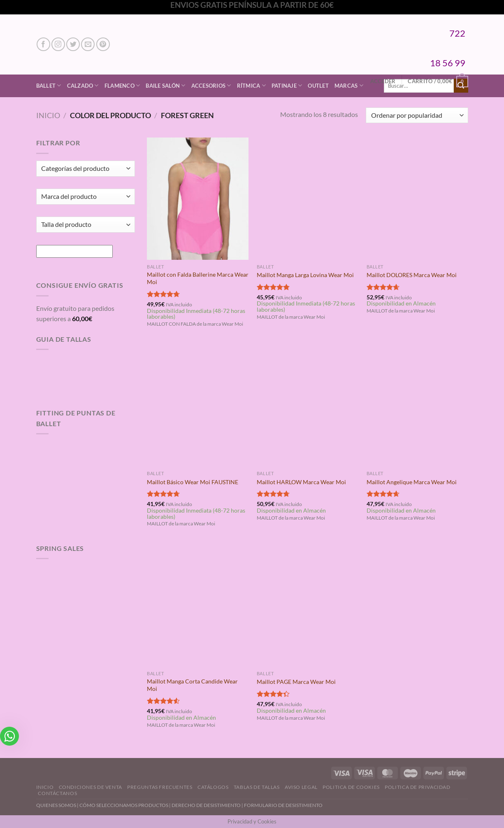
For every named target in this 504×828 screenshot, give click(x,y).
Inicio (48, 115)
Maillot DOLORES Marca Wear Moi (412, 275)
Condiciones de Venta (91, 787)
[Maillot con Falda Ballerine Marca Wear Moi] (198, 198)
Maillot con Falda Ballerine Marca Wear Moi (198, 278)
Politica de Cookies (351, 787)
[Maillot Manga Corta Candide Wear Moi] (198, 606)
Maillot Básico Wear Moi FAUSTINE (193, 482)
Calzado (83, 85)
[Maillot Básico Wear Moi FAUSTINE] (198, 406)
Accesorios (211, 85)
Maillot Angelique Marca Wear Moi (412, 482)
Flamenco (122, 85)
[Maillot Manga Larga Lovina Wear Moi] (308, 198)
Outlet (318, 86)
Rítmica (251, 85)
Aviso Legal (301, 787)
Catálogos (213, 787)
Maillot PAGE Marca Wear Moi (296, 682)
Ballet (49, 85)
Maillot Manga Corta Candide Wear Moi (192, 685)
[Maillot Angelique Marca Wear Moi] (417, 406)
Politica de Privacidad (417, 787)
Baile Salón (165, 85)
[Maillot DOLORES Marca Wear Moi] (417, 198)
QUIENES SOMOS (56, 805)
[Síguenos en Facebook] (43, 44)
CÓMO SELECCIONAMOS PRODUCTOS (124, 805)
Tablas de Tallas (257, 787)
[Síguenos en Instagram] (58, 44)
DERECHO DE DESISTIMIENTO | (208, 805)
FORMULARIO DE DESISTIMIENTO (283, 805)
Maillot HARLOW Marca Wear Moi (301, 482)
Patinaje (287, 85)
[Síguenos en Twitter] (73, 44)
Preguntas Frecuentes (160, 787)
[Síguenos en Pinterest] (103, 44)
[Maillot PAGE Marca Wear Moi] (308, 606)
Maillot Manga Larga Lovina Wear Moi (305, 275)
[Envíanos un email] (88, 44)
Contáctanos (57, 793)
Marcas (349, 85)
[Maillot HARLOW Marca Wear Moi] (308, 406)
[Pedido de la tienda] (417, 115)
